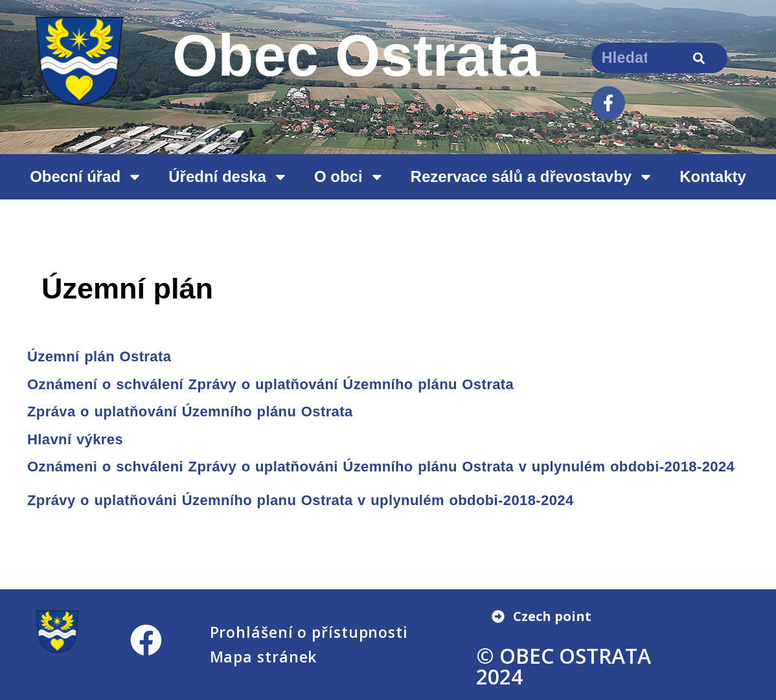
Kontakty (713, 176)
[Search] (699, 58)
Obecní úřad (86, 177)
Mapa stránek (264, 657)
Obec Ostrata (356, 56)
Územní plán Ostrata (99, 356)
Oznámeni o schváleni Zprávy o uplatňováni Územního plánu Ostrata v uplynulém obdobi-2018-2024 (381, 467)
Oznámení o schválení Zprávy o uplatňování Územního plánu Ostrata (270, 384)
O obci (349, 177)
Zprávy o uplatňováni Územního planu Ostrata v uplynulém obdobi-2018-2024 (301, 500)
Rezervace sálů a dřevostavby (532, 177)
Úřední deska (228, 177)
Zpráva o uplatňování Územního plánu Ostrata (190, 412)
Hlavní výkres (75, 439)
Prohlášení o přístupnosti (309, 632)
